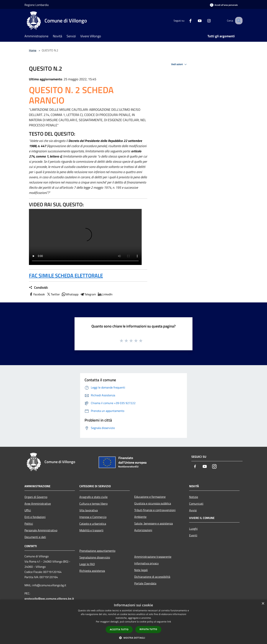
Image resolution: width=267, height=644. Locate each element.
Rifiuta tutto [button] (148, 629)
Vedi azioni (179, 64)
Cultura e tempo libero (93, 504)
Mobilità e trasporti (91, 530)
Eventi (193, 535)
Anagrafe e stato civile (93, 497)
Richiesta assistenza (92, 571)
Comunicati (196, 504)
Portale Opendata (145, 583)
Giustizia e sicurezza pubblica (153, 503)
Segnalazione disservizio (95, 557)
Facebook (37, 294)
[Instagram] (205, 21)
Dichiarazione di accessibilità (152, 577)
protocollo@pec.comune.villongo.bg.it (49, 599)
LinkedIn (105, 294)
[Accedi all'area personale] (224, 5)
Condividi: (38, 288)
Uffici (28, 510)
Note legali (141, 570)
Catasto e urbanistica (93, 524)
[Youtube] (196, 21)
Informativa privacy (146, 563)
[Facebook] (187, 21)
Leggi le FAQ (87, 564)
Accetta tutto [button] (119, 629)
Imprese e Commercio (93, 517)
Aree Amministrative (38, 504)
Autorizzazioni (143, 530)
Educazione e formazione (150, 497)
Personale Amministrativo (41, 530)
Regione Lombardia (37, 5)
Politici (29, 524)
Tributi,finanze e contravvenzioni (155, 510)
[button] (133, 638)
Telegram (88, 294)
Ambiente (140, 517)
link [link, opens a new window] (169, 622)
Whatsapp (70, 294)
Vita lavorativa (89, 510)
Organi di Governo (36, 497)
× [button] (263, 604)
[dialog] (133, 622)
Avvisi (193, 510)
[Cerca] (238, 21)
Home (33, 50)
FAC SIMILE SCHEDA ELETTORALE (66, 275)
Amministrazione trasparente (153, 557)
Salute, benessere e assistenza (154, 523)
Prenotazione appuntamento (97, 551)
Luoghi (193, 529)
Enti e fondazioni (35, 517)
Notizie (194, 497)
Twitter (53, 294)
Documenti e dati (35, 537)
